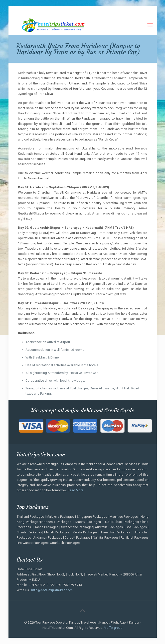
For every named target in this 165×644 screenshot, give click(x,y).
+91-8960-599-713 (75, 10)
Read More (76, 490)
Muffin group (113, 628)
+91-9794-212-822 (41, 10)
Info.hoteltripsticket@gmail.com (118, 10)
